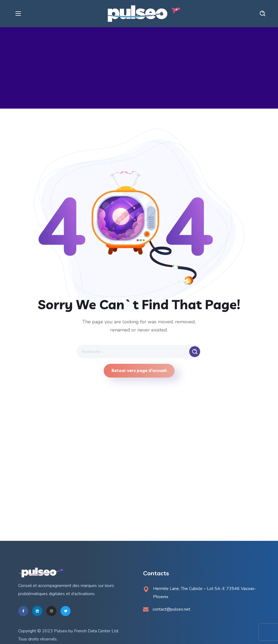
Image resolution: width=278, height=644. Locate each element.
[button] (263, 14)
